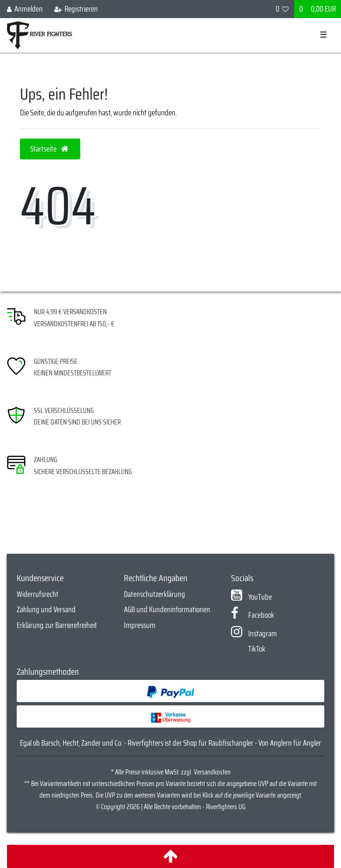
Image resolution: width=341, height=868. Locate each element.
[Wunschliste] (282, 9)
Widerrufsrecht (38, 594)
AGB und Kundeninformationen (167, 609)
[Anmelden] (25, 9)
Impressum (140, 625)
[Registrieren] (76, 9)
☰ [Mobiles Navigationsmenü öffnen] (323, 35)
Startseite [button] (50, 149)
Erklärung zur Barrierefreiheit (57, 625)
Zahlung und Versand (46, 609)
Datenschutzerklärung (154, 594)
